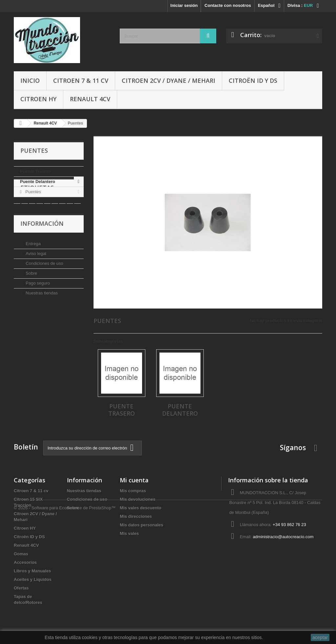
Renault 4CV (90, 99)
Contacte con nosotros (228, 5)
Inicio (30, 80)
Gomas (21, 554)
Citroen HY (38, 99)
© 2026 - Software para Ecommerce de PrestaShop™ (65, 626)
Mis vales (129, 533)
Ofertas (21, 588)
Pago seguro (37, 319)
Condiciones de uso (44, 299)
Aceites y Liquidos (33, 579)
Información (42, 262)
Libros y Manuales (32, 571)
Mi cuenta (134, 480)
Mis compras (133, 491)
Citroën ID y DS (253, 80)
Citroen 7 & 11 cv (81, 80)
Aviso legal (35, 289)
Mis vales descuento (140, 508)
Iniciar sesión (184, 5)
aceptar (320, 637)
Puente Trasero (35, 171)
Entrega (33, 279)
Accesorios (25, 562)
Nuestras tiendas (41, 328)
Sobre (31, 309)
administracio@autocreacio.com (283, 537)
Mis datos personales (141, 525)
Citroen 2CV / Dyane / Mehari (168, 80)
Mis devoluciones (137, 499)
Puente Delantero (38, 182)
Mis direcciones (136, 516)
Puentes (33, 192)
